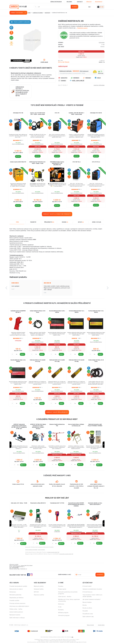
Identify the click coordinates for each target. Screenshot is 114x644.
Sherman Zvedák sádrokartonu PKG (57, 425)
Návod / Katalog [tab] (97, 222)
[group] (19, 445)
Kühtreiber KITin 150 (18, 113)
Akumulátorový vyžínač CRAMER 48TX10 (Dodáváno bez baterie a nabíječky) (76, 504)
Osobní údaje (101, 625)
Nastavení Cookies (15, 615)
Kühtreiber (102, 43)
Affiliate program (63, 613)
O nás (60, 607)
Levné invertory (41, 550)
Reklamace (13, 592)
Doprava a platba (39, 595)
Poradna (61, 586)
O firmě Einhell (87, 586)
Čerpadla (85, 611)
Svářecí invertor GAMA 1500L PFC (18, 162)
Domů (29, 13)
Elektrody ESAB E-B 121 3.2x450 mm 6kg (77, 361)
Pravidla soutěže (14, 600)
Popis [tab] (17, 222)
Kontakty (80, 2)
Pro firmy (69, 2)
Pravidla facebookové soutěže (18, 586)
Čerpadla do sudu (88, 614)
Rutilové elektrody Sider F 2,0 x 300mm (77, 312)
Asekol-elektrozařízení (16, 612)
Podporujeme (62, 589)
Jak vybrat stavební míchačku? (92, 599)
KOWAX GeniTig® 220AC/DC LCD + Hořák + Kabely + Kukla (38, 163)
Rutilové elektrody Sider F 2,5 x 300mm (96, 312)
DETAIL (18, 156)
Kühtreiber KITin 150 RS (96, 113)
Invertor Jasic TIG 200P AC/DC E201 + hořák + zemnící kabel (38, 114)
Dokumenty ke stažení (16, 589)
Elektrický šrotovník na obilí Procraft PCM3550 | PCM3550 (95, 425)
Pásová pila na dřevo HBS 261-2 (38, 503)
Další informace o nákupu (17, 618)
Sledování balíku (39, 589)
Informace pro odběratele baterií (19, 606)
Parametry (33, 222)
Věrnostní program (56, 2)
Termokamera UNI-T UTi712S (57, 503)
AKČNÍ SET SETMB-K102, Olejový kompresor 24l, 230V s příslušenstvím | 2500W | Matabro (38, 427)
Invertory (47, 13)
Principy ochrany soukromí (17, 603)
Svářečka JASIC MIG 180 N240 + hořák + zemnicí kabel (77, 114)
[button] (6, 288)
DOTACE (36, 592)
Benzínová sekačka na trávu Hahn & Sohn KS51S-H (95, 504)
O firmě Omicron (87, 592)
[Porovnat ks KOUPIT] (15, 465)
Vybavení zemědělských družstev (92, 589)
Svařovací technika (38, 13)
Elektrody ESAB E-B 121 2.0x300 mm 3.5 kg (38, 361)
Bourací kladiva (87, 602)
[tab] (65, 222)
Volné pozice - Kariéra (65, 597)
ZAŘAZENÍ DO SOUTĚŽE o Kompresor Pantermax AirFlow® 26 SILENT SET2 (22, 90)
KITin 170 (57, 113)
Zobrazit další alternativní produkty (57, 214)
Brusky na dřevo (87, 608)
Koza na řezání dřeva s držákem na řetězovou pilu (76, 425)
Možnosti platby (39, 586)
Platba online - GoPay (16, 609)
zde (72, 637)
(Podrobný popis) (82, 28)
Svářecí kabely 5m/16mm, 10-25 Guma (38, 312)
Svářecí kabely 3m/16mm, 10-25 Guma (96, 361)
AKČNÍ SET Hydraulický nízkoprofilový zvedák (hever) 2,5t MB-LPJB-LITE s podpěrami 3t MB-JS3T (19, 427)
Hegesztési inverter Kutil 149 (66, 554)
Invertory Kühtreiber (99, 85)
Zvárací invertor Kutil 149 (53, 552)
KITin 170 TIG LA (96, 162)
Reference (61, 604)
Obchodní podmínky (15, 595)
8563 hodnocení (84, 71)
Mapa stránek (90, 625)
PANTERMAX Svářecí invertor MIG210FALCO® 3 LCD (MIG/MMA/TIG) (57, 163)
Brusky (85, 605)
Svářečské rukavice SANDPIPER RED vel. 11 (18, 312)
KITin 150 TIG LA (77, 162)
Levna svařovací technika (31, 550)
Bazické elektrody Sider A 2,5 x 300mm (18, 361)
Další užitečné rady (88, 617)
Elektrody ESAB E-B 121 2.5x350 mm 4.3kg (57, 361)
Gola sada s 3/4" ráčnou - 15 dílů (19, 503)
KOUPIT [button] (24, 465)
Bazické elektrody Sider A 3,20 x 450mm (57, 312)
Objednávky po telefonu (17, 598)
